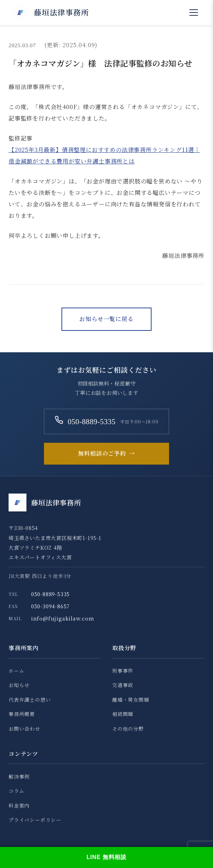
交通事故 (123, 685)
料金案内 (19, 805)
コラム (16, 791)
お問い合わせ (24, 729)
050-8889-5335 (50, 594)
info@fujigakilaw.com (63, 618)
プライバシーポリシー (35, 820)
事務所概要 (22, 714)
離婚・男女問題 (131, 700)
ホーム (16, 671)
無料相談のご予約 (106, 454)
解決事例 (19, 776)
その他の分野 (128, 729)
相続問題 (123, 714)
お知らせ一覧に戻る (106, 319)
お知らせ (19, 685)
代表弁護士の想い (30, 700)
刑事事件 (123, 671)
